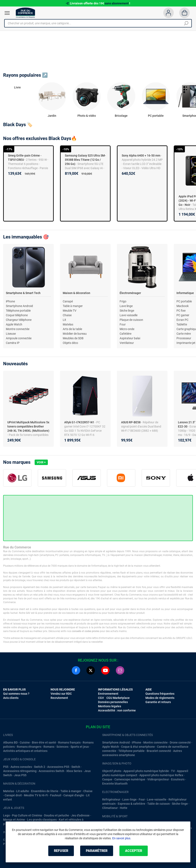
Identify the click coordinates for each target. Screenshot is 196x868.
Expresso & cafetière (131, 804)
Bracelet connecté (159, 751)
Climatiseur (110, 808)
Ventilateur (127, 343)
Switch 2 (40, 767)
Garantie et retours (158, 702)
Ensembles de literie (45, 791)
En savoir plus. (122, 838)
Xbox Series (74, 771)
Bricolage (121, 116)
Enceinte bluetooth (115, 784)
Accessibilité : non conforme (117, 710)
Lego (7, 815)
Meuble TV (70, 311)
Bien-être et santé (44, 742)
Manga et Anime (14, 820)
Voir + (41, 462)
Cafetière (125, 334)
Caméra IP (13, 343)
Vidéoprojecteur (158, 779)
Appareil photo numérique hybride (146, 771)
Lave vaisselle (129, 315)
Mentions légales (110, 706)
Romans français (69, 742)
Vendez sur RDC (61, 694)
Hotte (124, 808)
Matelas (68, 324)
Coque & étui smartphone (138, 747)
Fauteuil (56, 795)
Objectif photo (112, 771)
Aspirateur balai (130, 338)
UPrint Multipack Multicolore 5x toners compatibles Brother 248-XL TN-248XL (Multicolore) (28, 426)
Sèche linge (127, 311)
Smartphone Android (19, 306)
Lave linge (126, 306)
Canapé (68, 301)
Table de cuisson (159, 804)
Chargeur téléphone (19, 320)
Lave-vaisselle (157, 799)
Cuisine (25, 742)
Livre (17, 87)
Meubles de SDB (73, 338)
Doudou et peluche (57, 815)
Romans (49, 747)
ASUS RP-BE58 (131, 422)
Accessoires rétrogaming (20, 771)
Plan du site (98, 727)
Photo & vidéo (87, 116)
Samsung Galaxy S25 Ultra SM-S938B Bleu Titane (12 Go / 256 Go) (85, 160)
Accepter (134, 851)
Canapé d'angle (74, 795)
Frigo (123, 301)
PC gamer (183, 315)
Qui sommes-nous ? (16, 694)
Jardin (52, 116)
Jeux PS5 (20, 775)
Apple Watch (14, 324)
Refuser (61, 851)
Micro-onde (127, 329)
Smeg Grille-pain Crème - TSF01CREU (25, 158)
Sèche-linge (180, 804)
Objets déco (70, 343)
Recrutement (59, 698)
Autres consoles (21, 767)
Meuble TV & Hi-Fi (36, 795)
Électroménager (130, 293)
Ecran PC (182, 320)
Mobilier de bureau (75, 334)
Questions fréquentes (160, 694)
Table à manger (73, 306)
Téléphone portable (18, 311)
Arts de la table (72, 329)
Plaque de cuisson (131, 320)
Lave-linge (129, 799)
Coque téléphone (17, 315)
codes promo (92, 631)
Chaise (67, 315)
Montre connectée (18, 329)
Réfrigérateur (111, 799)
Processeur (184, 338)
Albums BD (10, 742)
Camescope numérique (130, 779)
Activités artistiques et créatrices (25, 751)
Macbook (183, 306)
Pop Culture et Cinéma (27, 815)
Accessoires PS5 (58, 767)
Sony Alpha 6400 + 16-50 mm (141, 155)
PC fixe (181, 311)
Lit (64, 320)
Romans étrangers (29, 747)
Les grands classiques (42, 820)
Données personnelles (113, 702)
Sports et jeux (80, 747)
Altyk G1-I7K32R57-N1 (80, 422)
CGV (101, 698)
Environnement (108, 694)
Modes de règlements (160, 698)
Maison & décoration (76, 293)
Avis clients (11, 698)
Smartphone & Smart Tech (23, 293)
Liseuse (11, 334)
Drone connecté (180, 742)
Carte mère (184, 334)
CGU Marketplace (118, 698)
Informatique (185, 293)
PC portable (156, 116)
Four (123, 324)
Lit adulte (23, 791)
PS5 (6, 767)
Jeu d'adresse (80, 815)
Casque (107, 779)
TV (173, 771)
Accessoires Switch (51, 771)
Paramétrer (97, 851)
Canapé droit (13, 795)
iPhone (10, 301)
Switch (76, 767)
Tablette (182, 324)
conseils (77, 631)
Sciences (62, 747)
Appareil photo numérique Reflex (161, 775)
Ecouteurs (178, 779)
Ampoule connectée (19, 338)
